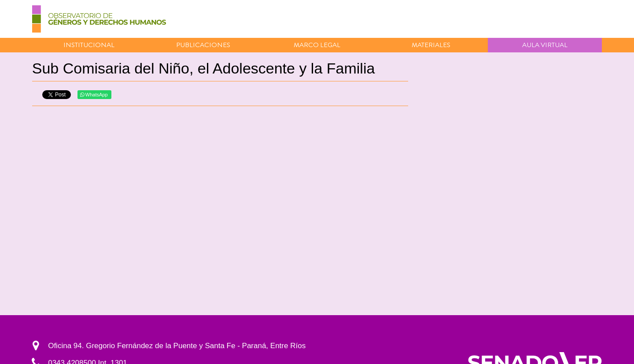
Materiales (431, 45)
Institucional (89, 45)
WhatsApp (94, 95)
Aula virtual (545, 45)
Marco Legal (317, 45)
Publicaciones (203, 45)
